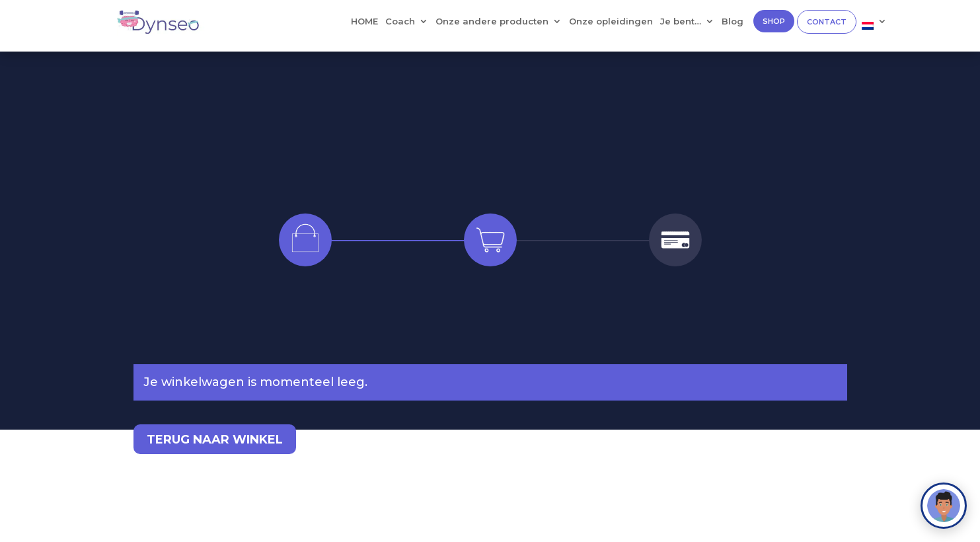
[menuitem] (874, 28)
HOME (364, 21)
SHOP (774, 21)
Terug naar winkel (215, 440)
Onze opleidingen (611, 21)
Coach (400, 21)
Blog (733, 21)
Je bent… (681, 21)
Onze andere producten (492, 21)
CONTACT (827, 22)
